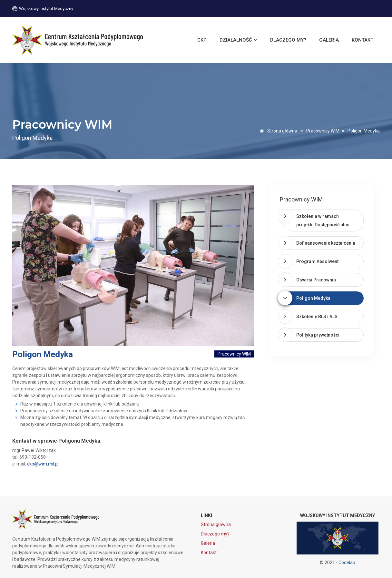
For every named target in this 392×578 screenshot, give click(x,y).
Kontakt (363, 40)
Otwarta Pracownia (316, 280)
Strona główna (277, 131)
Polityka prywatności (318, 335)
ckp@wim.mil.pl (43, 464)
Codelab (347, 563)
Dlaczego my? (288, 40)
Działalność (238, 40)
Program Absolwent (317, 261)
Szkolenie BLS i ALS (317, 317)
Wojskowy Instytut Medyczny (43, 8)
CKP (202, 40)
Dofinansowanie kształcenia (326, 243)
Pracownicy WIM (323, 131)
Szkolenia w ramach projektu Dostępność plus (323, 220)
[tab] (323, 220)
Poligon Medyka (313, 298)
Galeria (329, 40)
